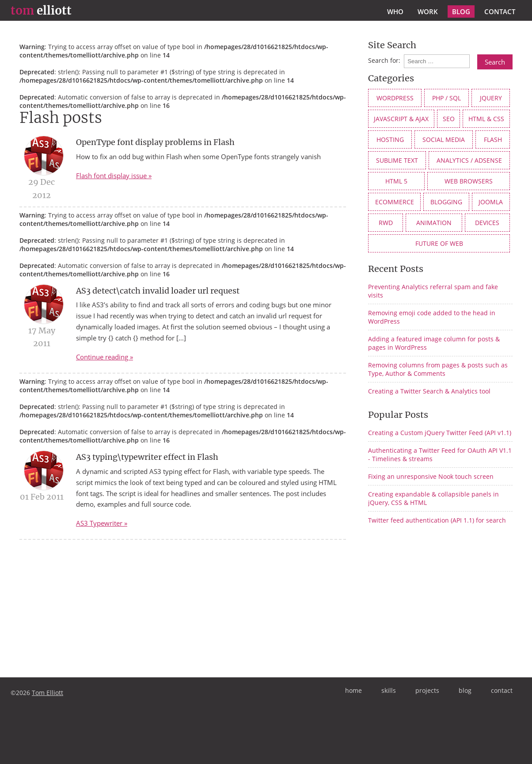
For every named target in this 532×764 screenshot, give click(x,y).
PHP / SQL (446, 98)
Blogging (446, 202)
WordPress (395, 98)
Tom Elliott (47, 693)
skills (389, 690)
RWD (386, 223)
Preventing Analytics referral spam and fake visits (433, 291)
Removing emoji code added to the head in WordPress (432, 317)
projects (427, 690)
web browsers (469, 181)
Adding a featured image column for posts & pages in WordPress (434, 343)
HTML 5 (396, 181)
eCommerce (395, 202)
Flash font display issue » (114, 176)
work (428, 11)
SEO (449, 119)
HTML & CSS (486, 119)
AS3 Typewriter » (102, 523)
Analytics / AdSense (469, 160)
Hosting (390, 139)
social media (444, 139)
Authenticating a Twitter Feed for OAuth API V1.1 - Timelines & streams (440, 455)
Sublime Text (397, 160)
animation (434, 223)
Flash (493, 139)
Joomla (491, 202)
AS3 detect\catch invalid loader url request (158, 291)
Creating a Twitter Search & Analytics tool (429, 391)
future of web (439, 243)
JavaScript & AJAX (401, 119)
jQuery (491, 98)
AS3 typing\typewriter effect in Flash (147, 457)
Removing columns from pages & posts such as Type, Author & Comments (438, 369)
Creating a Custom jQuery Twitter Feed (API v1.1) (440, 433)
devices (487, 223)
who (395, 11)
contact (500, 11)
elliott (41, 11)
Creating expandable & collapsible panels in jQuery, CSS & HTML (433, 498)
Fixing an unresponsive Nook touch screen (431, 476)
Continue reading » (104, 357)
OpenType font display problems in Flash (155, 142)
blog (461, 11)
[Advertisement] (442, 600)
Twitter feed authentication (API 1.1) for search (437, 520)
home (353, 690)
